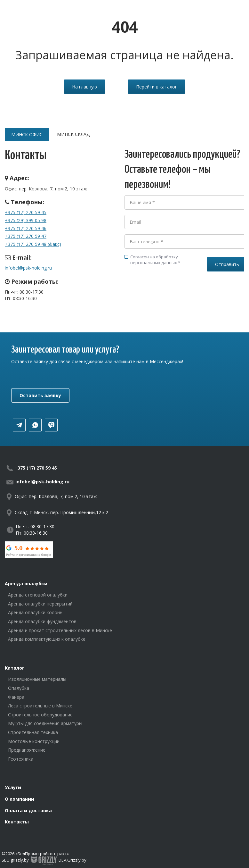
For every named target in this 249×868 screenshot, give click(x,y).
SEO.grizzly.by (15, 860)
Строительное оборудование (40, 715)
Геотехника (21, 759)
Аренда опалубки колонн (35, 612)
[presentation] (173, 294)
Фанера (16, 697)
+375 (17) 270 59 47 (26, 236)
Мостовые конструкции (34, 741)
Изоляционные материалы (37, 679)
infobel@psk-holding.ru (28, 268)
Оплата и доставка (28, 810)
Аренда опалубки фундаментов (42, 621)
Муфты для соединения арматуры (45, 723)
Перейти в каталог (157, 87)
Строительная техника (33, 732)
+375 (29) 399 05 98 (26, 220)
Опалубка (19, 688)
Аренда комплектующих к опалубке (47, 639)
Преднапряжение (27, 750)
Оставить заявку (40, 395)
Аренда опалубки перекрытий (40, 604)
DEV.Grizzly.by (72, 860)
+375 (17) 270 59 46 (26, 228)
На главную (84, 87)
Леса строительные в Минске (40, 706)
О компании (20, 799)
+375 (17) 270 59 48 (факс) (33, 244)
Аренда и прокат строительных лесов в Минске (60, 630)
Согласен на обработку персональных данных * (152, 260)
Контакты (17, 822)
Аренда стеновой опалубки (38, 595)
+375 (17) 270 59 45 (26, 212)
